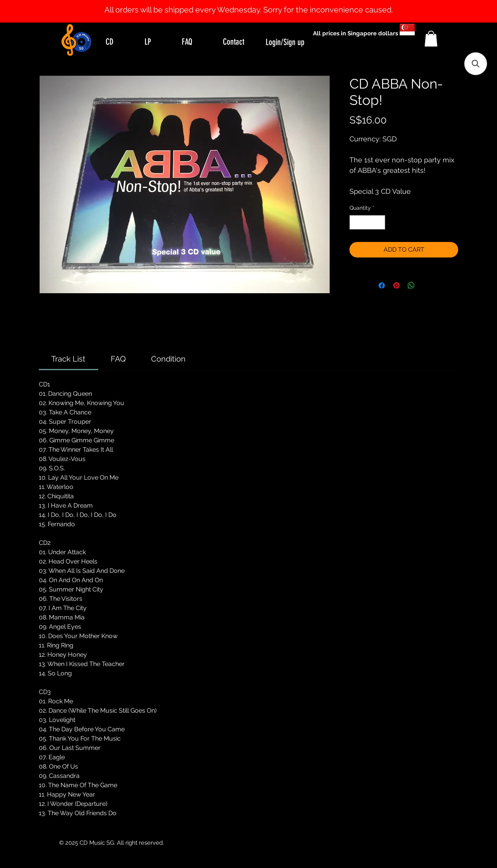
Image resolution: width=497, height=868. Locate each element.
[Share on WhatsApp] (411, 285)
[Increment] (379, 222)
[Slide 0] (242, 3)
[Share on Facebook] (382, 285)
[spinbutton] (367, 222)
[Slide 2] (255, 3)
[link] (68, 359)
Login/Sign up (285, 42)
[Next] (453, 11)
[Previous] (44, 11)
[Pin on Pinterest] (396, 285)
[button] (431, 39)
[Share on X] (426, 285)
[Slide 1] (248, 3)
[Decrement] (355, 222)
